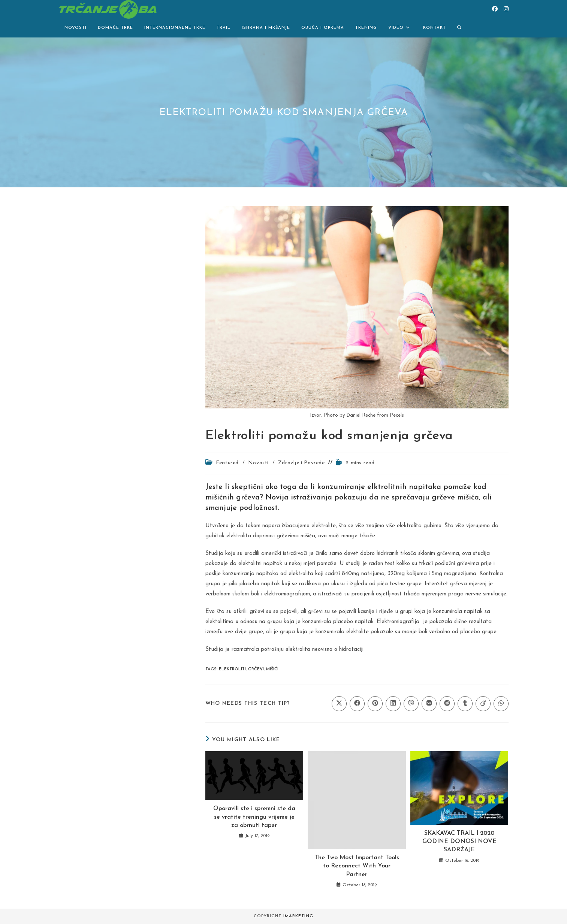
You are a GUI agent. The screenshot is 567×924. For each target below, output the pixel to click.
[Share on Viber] (411, 704)
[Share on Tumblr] (465, 704)
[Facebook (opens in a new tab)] (495, 9)
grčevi (256, 669)
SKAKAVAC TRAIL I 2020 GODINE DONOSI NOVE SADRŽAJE (459, 842)
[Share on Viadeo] (483, 704)
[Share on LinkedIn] (393, 704)
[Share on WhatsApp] (501, 704)
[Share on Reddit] (447, 704)
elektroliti (232, 669)
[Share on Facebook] (357, 704)
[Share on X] (339, 704)
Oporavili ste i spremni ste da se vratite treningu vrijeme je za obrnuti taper (254, 817)
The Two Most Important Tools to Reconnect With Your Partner (357, 866)
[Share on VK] (429, 704)
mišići (272, 669)
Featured (227, 463)
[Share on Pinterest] (375, 704)
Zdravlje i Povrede (301, 463)
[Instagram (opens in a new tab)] (506, 9)
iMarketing (298, 916)
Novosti (258, 463)
